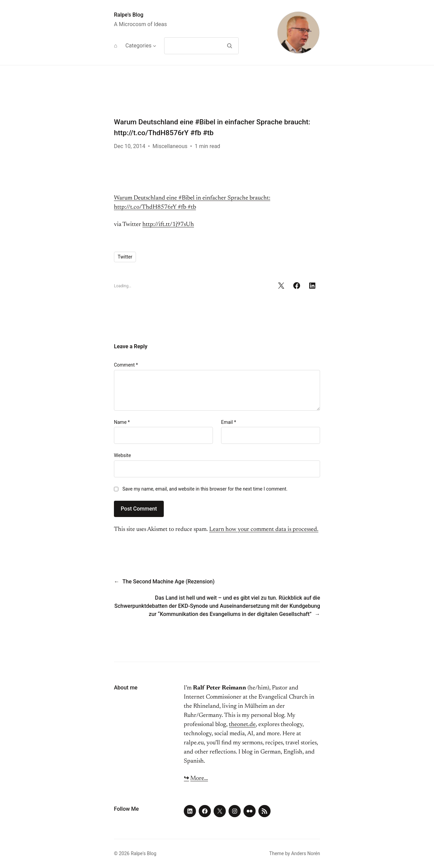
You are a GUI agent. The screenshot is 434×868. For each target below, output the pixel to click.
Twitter (125, 257)
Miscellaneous (170, 146)
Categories (139, 46)
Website (122, 455)
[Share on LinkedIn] (312, 286)
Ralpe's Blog (129, 15)
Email (229, 422)
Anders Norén (306, 853)
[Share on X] (281, 286)
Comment (126, 365)
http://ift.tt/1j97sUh (168, 225)
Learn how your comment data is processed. (264, 530)
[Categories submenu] (155, 46)
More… (199, 779)
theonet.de (242, 725)
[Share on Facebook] (297, 286)
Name (122, 422)
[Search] (229, 46)
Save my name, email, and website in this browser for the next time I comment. (205, 489)
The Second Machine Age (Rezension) (169, 582)
